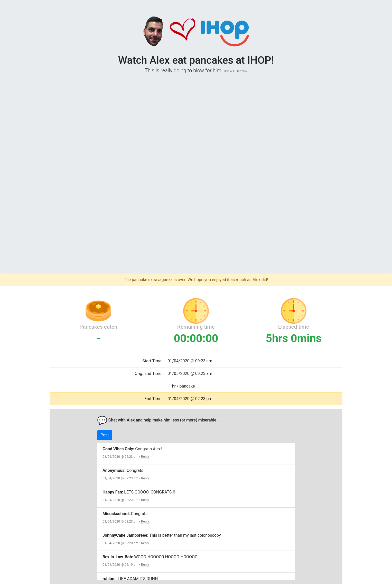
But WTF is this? (236, 71)
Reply (145, 457)
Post (105, 435)
